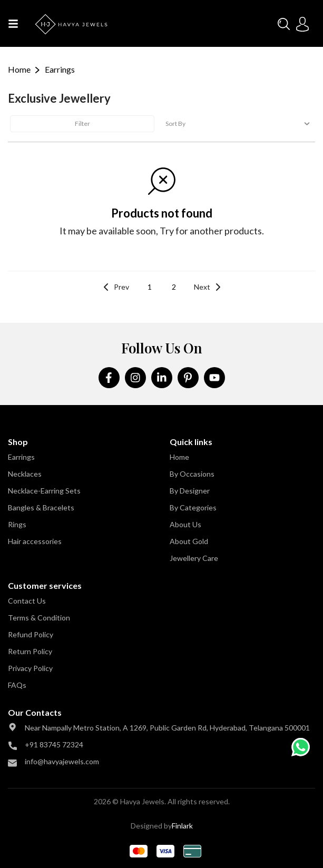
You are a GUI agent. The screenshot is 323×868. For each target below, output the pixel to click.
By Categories (193, 507)
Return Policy (30, 651)
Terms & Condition (39, 618)
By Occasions (192, 474)
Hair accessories (35, 541)
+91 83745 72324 (54, 744)
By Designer (190, 491)
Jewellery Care (194, 558)
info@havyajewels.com (62, 761)
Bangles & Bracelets (41, 507)
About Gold (189, 541)
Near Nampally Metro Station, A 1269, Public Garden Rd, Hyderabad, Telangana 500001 (167, 728)
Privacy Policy (30, 668)
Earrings (21, 457)
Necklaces (25, 474)
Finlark (182, 826)
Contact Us (27, 601)
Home (19, 69)
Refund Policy (31, 634)
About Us (185, 524)
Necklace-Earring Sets (44, 491)
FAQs (17, 685)
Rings (17, 524)
